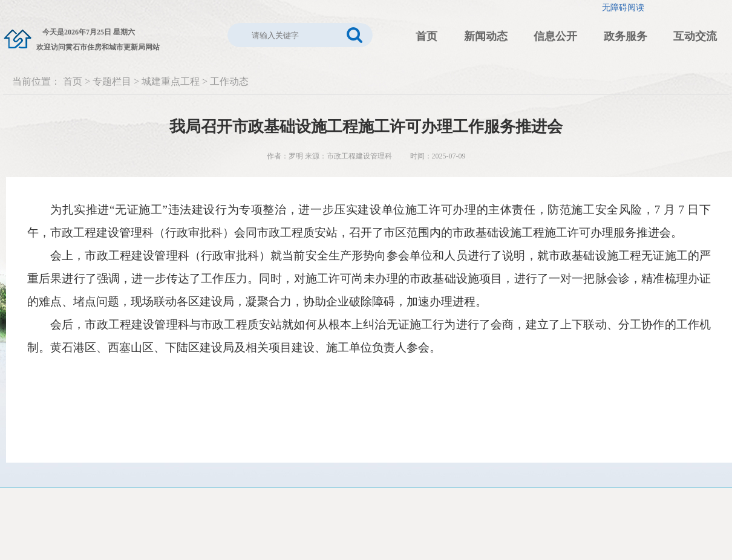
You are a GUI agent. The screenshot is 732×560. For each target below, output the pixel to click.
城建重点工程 (171, 81)
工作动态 (229, 81)
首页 (426, 36)
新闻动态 (486, 36)
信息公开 (555, 36)
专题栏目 (112, 81)
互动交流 (695, 36)
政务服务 (626, 36)
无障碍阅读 (623, 8)
